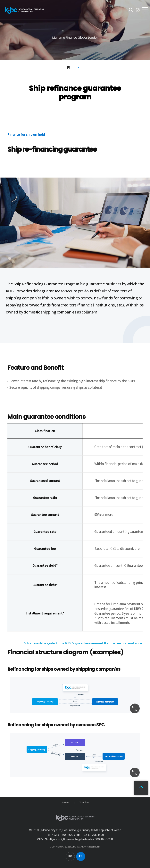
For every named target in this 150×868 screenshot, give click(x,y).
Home (68, 67)
